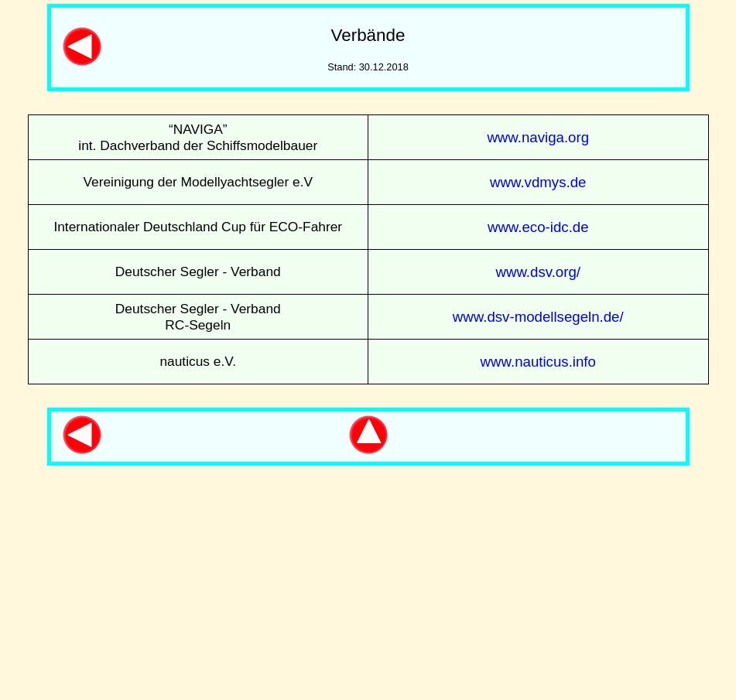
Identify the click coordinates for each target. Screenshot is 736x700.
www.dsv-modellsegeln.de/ (538, 317)
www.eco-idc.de (538, 227)
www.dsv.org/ (538, 272)
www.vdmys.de (538, 182)
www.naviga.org (538, 137)
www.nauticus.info (538, 362)
